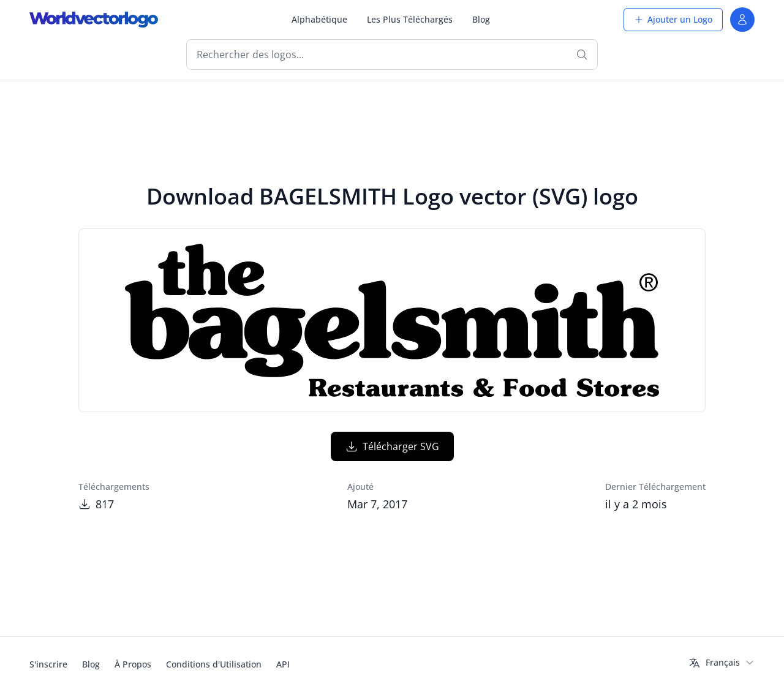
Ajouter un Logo (673, 19)
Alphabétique (319, 19)
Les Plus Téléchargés (410, 19)
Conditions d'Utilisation (214, 664)
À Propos (133, 664)
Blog (481, 19)
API (283, 664)
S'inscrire (48, 664)
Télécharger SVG (392, 446)
